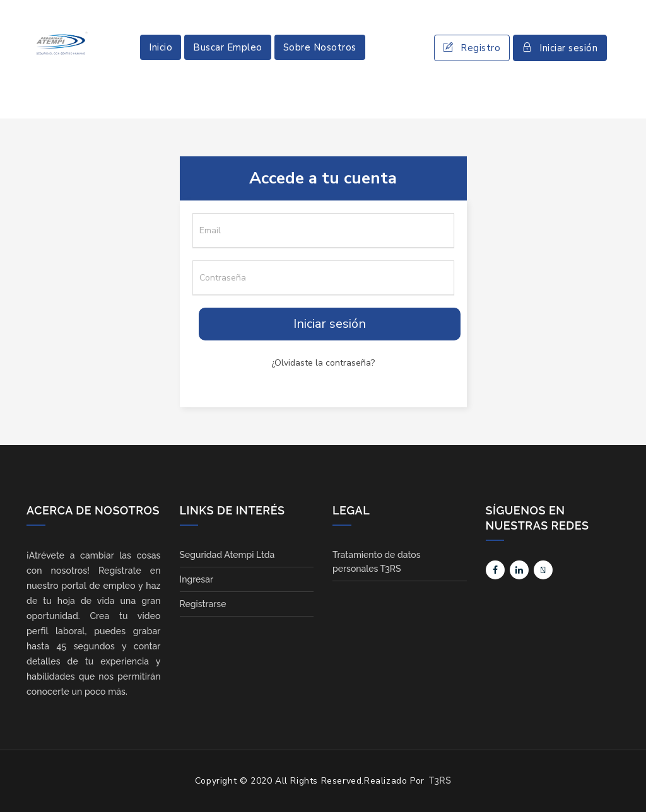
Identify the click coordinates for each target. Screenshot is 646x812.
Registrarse (203, 604)
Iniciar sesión (560, 48)
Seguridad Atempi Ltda (227, 555)
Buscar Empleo (228, 47)
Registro (472, 48)
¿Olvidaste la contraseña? (323, 363)
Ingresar (197, 579)
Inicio (161, 47)
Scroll (624, 782)
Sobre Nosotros (320, 47)
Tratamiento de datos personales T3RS (376, 562)
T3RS (440, 780)
